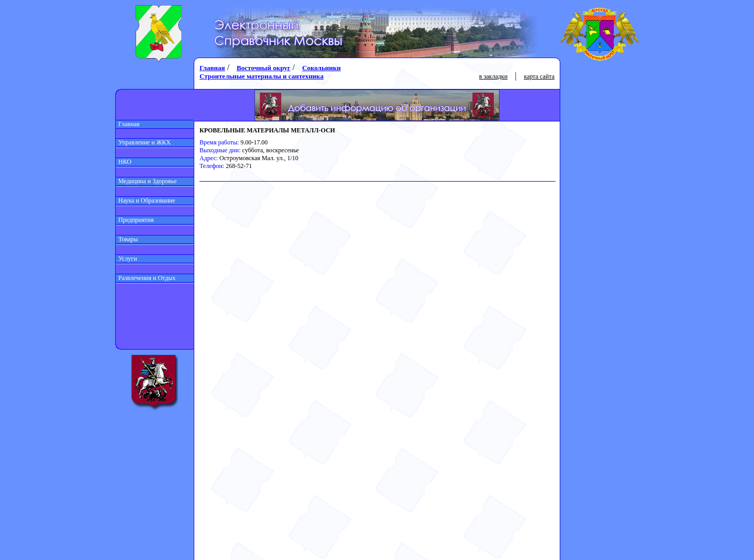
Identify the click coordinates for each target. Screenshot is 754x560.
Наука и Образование (146, 200)
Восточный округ (263, 68)
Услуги (126, 259)
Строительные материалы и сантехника (262, 76)
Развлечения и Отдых (146, 278)
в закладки (493, 76)
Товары (127, 239)
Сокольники (321, 68)
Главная (127, 124)
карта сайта (539, 76)
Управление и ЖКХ (143, 142)
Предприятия (135, 220)
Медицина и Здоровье (146, 181)
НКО (124, 162)
